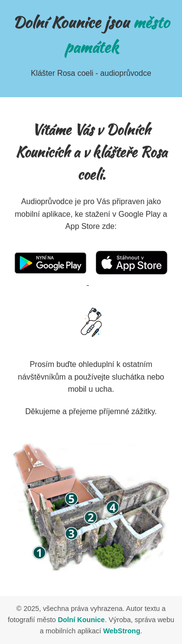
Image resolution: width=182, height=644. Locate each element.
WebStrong (121, 631)
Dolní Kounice (81, 620)
